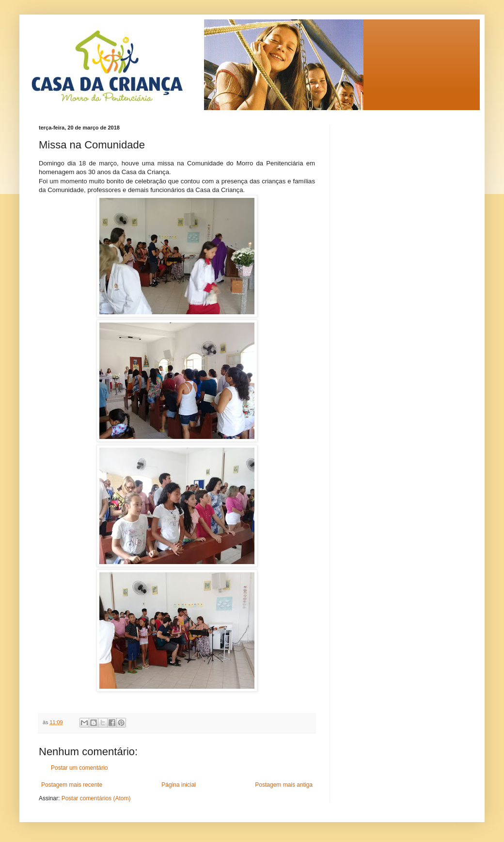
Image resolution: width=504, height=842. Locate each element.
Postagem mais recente (72, 785)
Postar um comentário (79, 768)
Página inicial (179, 785)
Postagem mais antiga (284, 785)
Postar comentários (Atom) (96, 798)
